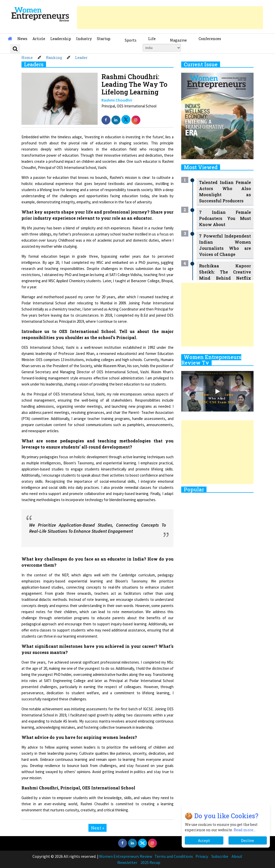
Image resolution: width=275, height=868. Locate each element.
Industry (84, 39)
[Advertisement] (170, 18)
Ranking (54, 58)
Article (39, 39)
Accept (204, 840)
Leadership (61, 39)
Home (27, 58)
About (237, 856)
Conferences (210, 39)
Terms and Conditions (174, 856)
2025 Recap (150, 862)
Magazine (178, 40)
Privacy (202, 856)
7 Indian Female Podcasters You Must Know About (225, 218)
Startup (104, 39)
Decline (248, 840)
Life (152, 39)
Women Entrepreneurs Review (126, 856)
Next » (98, 828)
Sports (131, 40)
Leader (81, 58)
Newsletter (127, 862)
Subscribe (220, 856)
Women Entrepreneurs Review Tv (211, 360)
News (22, 39)
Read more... (245, 830)
